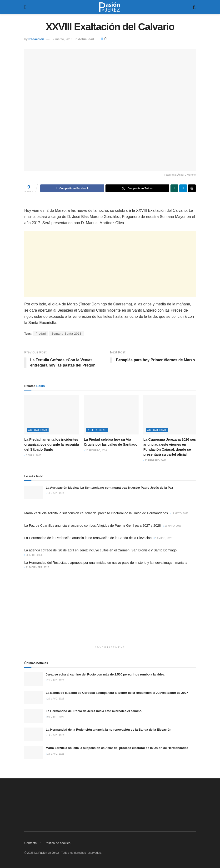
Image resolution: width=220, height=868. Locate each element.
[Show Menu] (25, 7)
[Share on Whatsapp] (174, 188)
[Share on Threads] (192, 188)
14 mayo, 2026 (55, 494)
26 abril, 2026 (33, 555)
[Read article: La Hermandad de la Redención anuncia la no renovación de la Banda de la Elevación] (34, 734)
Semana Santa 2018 (66, 334)
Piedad (41, 334)
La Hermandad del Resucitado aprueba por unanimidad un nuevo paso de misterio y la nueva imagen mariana (106, 563)
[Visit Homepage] (110, 7)
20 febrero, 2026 (95, 451)
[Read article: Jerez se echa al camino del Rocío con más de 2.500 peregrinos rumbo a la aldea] (34, 679)
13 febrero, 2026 (155, 461)
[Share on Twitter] (137, 188)
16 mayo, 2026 (172, 526)
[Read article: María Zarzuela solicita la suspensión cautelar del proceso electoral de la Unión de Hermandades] (34, 753)
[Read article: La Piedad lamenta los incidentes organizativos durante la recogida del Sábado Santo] (52, 415)
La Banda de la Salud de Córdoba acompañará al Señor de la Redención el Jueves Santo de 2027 (117, 693)
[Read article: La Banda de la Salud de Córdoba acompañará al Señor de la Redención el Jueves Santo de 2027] (34, 697)
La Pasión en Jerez (47, 853)
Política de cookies (57, 843)
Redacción (36, 39)
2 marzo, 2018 (62, 39)
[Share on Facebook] (72, 188)
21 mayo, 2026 (55, 680)
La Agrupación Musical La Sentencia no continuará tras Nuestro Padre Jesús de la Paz (109, 488)
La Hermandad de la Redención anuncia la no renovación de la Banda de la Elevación (88, 538)
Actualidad (86, 39)
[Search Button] (194, 7)
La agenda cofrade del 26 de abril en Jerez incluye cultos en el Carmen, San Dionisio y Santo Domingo (100, 550)
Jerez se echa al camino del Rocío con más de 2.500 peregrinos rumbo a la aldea (105, 674)
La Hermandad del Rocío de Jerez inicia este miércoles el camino (94, 711)
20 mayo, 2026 (55, 699)
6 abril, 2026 (33, 456)
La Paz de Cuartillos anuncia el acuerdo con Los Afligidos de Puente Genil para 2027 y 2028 (93, 526)
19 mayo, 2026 (179, 514)
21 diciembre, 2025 (37, 567)
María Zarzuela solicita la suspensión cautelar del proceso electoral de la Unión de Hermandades (96, 513)
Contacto (30, 843)
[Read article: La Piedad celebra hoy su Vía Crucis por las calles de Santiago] (111, 415)
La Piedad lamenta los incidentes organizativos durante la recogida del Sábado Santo (52, 444)
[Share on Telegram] (183, 188)
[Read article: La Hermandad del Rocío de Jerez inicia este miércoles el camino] (34, 716)
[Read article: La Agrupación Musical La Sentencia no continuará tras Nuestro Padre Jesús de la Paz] (34, 492)
